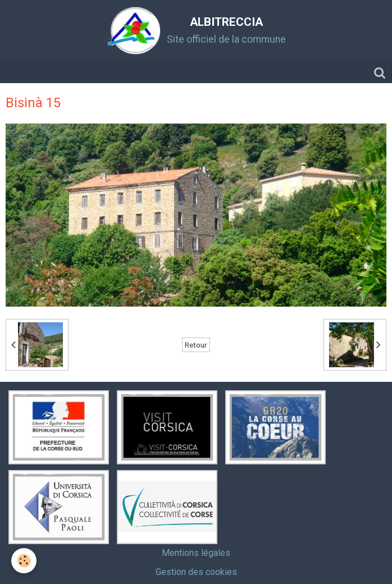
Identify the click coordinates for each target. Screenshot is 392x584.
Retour (196, 345)
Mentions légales (196, 553)
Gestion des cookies (196, 572)
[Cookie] (24, 561)
